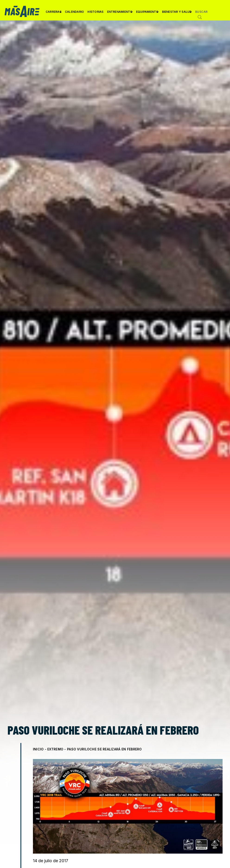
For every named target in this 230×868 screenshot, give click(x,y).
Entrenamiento (120, 13)
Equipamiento (147, 13)
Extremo (55, 749)
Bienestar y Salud (177, 13)
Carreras (54, 13)
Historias (95, 12)
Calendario (74, 12)
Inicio (38, 749)
